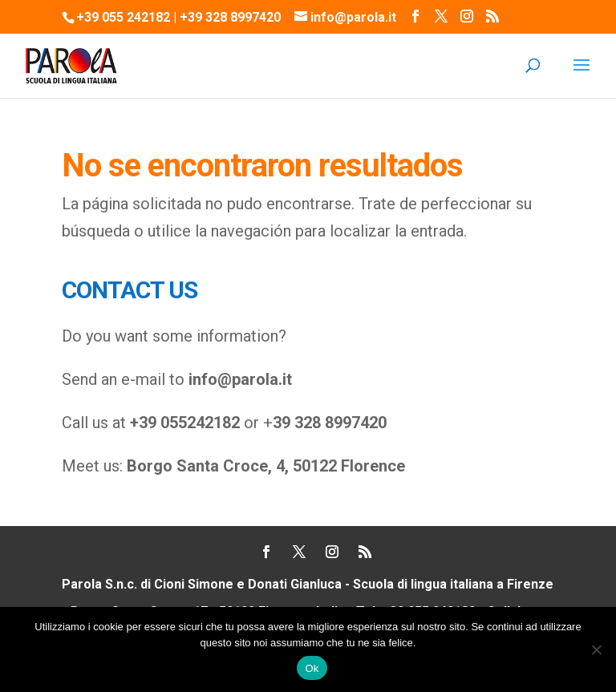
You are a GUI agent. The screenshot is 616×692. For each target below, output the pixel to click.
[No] (596, 650)
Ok (312, 668)
